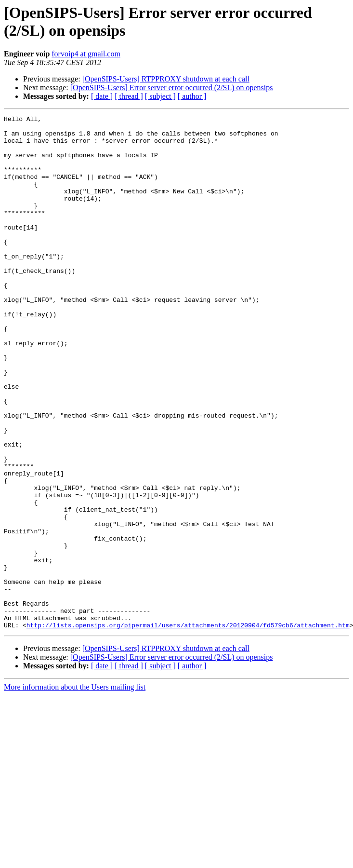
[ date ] (102, 96)
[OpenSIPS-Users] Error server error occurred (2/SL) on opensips (172, 88)
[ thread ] (129, 96)
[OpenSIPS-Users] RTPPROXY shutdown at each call (166, 79)
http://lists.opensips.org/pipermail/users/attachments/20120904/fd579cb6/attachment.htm (188, 728)
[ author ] (192, 96)
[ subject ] (160, 96)
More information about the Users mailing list (75, 790)
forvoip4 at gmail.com (86, 54)
